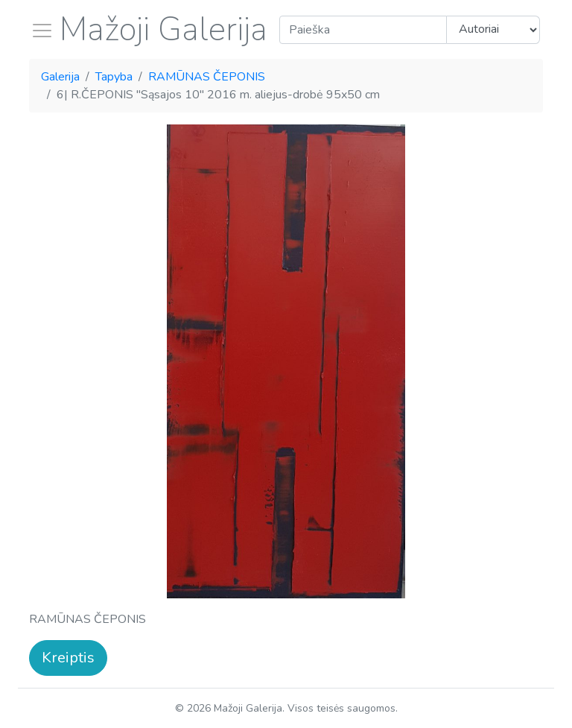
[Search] (363, 30)
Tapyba (114, 77)
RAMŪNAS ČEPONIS (207, 77)
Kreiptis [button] (68, 658)
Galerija (60, 77)
